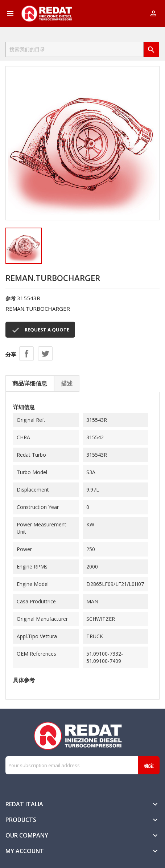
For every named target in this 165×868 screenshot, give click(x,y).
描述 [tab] (67, 383)
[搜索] (75, 49)
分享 (26, 354)
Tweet (45, 354)
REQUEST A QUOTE (40, 330)
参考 (11, 298)
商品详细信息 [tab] (30, 383)
